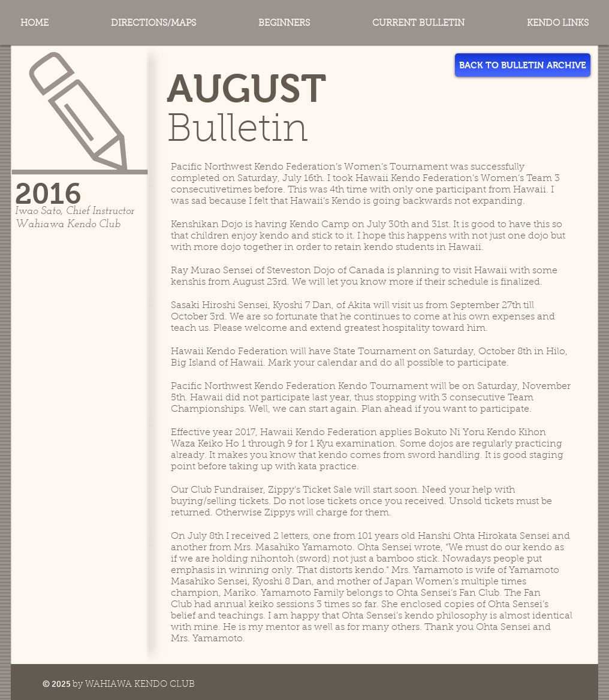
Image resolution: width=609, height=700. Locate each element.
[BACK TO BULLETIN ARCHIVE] (523, 65)
